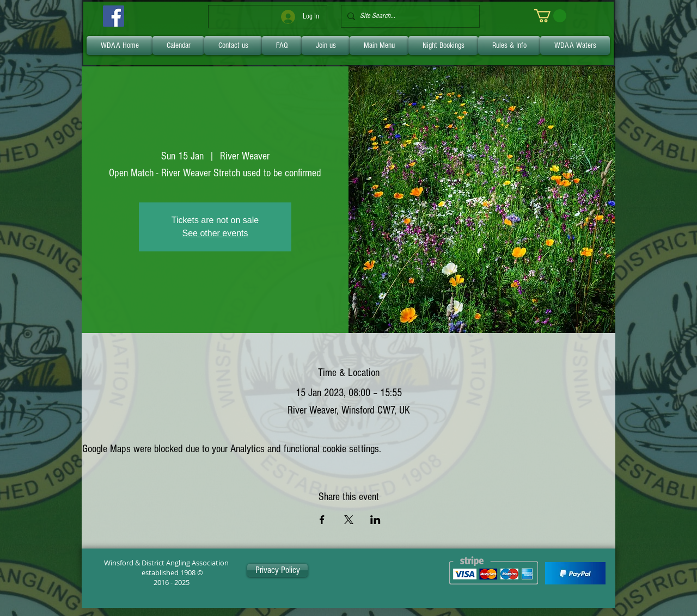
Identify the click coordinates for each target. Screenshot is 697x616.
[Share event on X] (349, 520)
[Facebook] (114, 16)
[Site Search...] (408, 16)
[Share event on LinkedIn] (375, 520)
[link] (550, 16)
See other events (215, 233)
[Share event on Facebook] (322, 520)
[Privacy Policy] (277, 570)
